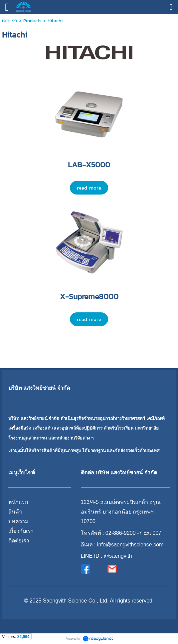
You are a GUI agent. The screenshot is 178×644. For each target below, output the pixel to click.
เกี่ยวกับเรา (21, 531)
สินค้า (15, 512)
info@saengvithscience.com (130, 545)
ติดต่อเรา (19, 541)
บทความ (18, 521)
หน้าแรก (10, 21)
